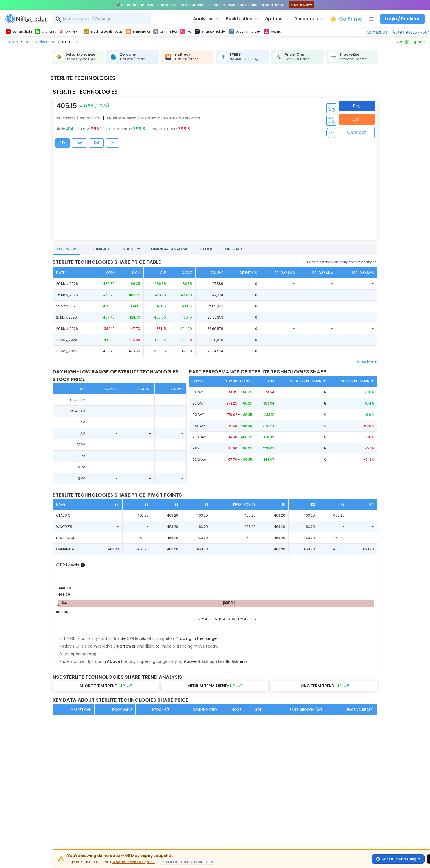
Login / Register (402, 19)
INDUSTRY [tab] (131, 249)
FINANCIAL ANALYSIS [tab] (170, 249)
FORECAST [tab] (233, 249)
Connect (357, 132)
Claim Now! (302, 5)
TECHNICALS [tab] (99, 249)
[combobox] (102, 19)
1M (96, 143)
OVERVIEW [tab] (67, 249)
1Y (112, 143)
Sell (357, 119)
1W (79, 143)
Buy (357, 106)
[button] (12, 42)
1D (63, 143)
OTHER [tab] (206, 249)
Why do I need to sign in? (134, 862)
